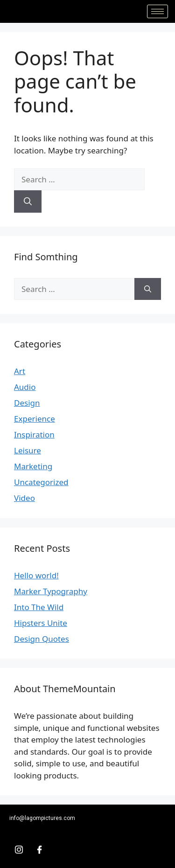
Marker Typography (51, 591)
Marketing (33, 466)
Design (27, 403)
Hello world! (36, 575)
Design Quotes (42, 639)
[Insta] (19, 849)
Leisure (28, 450)
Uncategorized (41, 482)
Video (24, 498)
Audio (25, 387)
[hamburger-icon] (157, 11)
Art (20, 371)
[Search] (28, 201)
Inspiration (34, 434)
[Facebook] (39, 849)
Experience (35, 419)
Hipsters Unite (41, 623)
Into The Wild (39, 607)
